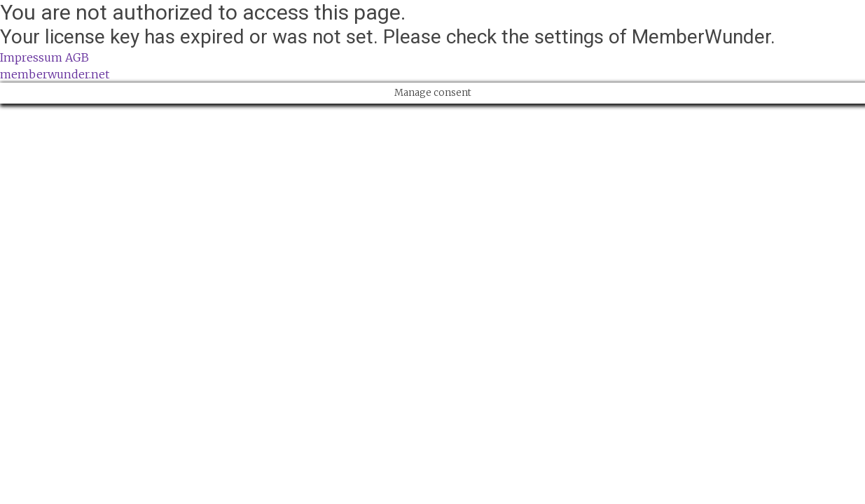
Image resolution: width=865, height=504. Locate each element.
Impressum (31, 57)
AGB (77, 57)
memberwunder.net (55, 74)
